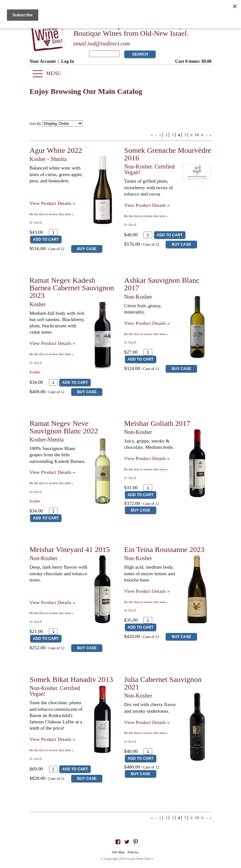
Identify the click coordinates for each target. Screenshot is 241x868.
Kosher (38, 304)
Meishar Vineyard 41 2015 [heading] (70, 549)
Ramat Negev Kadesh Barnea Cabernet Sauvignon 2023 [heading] (72, 288)
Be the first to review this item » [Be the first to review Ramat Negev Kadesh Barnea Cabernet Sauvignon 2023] (51, 354)
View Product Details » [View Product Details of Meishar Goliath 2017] (147, 458)
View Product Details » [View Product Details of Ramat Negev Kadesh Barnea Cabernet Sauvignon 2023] (52, 343)
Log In (68, 61)
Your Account (43, 61)
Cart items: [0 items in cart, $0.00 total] (193, 61)
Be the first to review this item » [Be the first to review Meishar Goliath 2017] (146, 469)
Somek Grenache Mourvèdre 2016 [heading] (168, 154)
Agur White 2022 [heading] (56, 150)
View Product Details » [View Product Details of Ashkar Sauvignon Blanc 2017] (147, 323)
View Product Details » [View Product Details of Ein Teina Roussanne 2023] (147, 591)
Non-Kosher (138, 297)
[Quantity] (53, 232)
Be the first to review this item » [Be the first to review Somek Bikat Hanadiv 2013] (51, 750)
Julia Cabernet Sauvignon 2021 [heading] (163, 683)
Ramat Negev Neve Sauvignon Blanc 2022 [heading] (64, 427)
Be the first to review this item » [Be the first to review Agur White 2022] (51, 214)
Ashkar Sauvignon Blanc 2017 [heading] (162, 284)
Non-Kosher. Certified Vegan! (150, 169)
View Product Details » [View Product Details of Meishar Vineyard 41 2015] (52, 602)
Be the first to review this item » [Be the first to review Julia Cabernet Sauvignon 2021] (146, 733)
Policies (133, 852)
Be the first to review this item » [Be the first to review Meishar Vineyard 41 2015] (51, 613)
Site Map (118, 852)
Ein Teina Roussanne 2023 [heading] (164, 549)
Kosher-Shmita (47, 440)
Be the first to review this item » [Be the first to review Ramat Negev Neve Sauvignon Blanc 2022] (51, 483)
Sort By (35, 124)
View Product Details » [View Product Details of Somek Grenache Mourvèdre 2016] (147, 205)
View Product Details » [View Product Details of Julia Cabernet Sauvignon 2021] (147, 722)
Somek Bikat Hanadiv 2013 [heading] (71, 679)
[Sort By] (62, 123)
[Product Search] (104, 54)
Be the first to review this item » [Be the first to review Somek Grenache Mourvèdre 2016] (146, 216)
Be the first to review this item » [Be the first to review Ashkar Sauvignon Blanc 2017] (146, 334)
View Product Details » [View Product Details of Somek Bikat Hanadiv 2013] (52, 739)
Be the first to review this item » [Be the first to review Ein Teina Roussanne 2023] (146, 602)
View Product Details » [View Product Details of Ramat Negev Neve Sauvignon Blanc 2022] (52, 472)
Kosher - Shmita (48, 159)
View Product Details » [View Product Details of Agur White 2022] (52, 203)
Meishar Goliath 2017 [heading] (157, 423)
